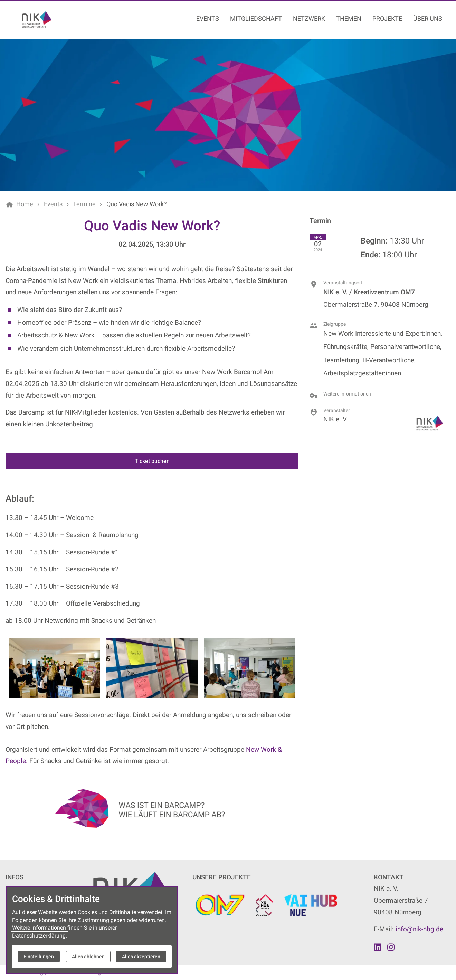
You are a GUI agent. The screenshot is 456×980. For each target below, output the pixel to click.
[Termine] (84, 204)
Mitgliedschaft (256, 18)
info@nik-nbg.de (419, 929)
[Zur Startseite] (53, 19)
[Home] (25, 204)
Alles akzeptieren (141, 957)
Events (208, 18)
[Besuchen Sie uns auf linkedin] (378, 947)
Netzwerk (309, 18)
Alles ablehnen (88, 957)
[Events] (53, 204)
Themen (349, 18)
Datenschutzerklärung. (40, 936)
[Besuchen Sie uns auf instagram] (391, 947)
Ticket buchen (152, 461)
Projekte (387, 18)
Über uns (428, 18)
